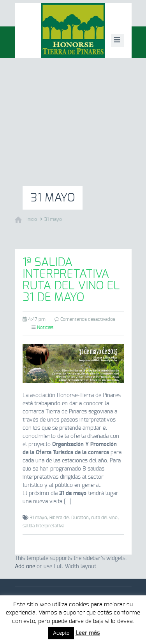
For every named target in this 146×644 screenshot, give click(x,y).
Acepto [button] (61, 633)
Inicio (32, 219)
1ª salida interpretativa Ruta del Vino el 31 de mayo (71, 280)
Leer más (88, 633)
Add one (25, 567)
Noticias (45, 327)
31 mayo (53, 219)
